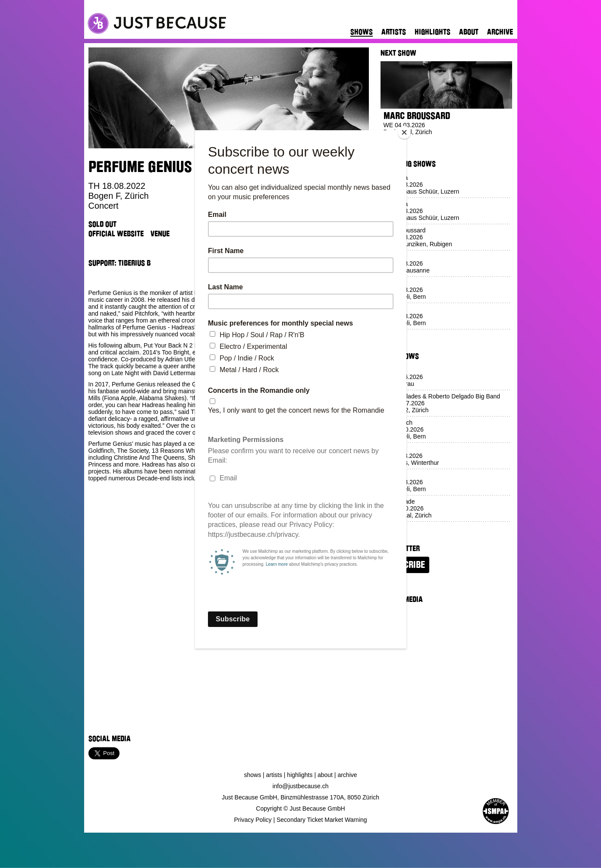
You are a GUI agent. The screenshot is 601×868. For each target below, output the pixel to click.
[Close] (404, 132)
